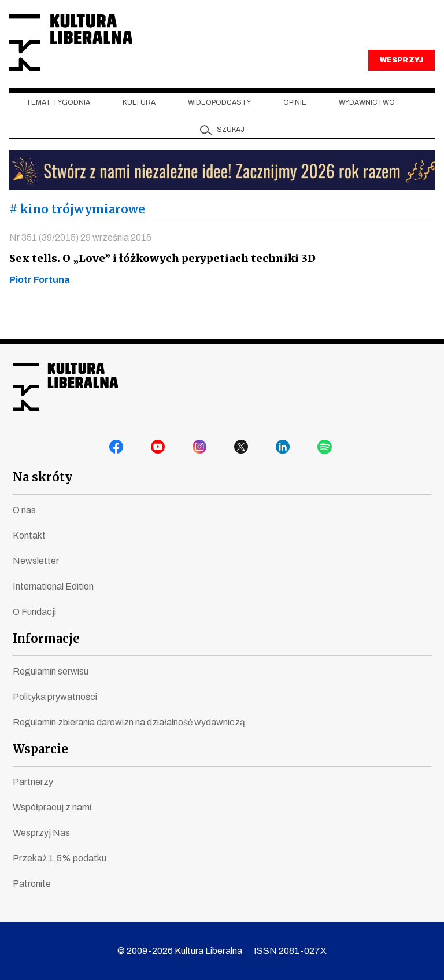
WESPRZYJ (401, 74)
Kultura (139, 116)
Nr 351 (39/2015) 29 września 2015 (80, 251)
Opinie (295, 116)
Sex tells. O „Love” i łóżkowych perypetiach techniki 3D (159, 272)
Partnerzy (33, 782)
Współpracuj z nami (52, 807)
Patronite (32, 884)
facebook (118, 450)
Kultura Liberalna (86, 49)
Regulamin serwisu (51, 671)
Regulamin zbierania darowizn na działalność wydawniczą (129, 722)
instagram (201, 450)
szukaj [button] (231, 143)
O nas (24, 510)
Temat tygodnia (58, 116)
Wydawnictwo (367, 116)
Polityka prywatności (55, 697)
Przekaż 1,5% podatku (60, 858)
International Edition (53, 586)
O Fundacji (34, 612)
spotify (326, 450)
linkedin (284, 450)
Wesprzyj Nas (41, 833)
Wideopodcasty (219, 116)
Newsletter (36, 561)
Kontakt (29, 535)
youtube (160, 450)
